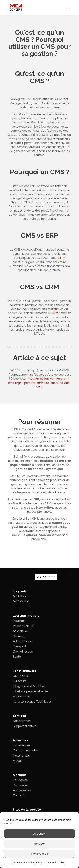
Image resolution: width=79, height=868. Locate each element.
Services (19, 716)
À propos (20, 775)
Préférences (40, 854)
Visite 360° (44, 577)
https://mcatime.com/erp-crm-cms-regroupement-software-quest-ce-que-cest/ (39, 383)
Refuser (39, 844)
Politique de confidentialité (50, 863)
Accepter (39, 834)
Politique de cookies (24, 863)
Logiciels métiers (26, 616)
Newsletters (21, 756)
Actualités (21, 740)
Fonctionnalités (25, 671)
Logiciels (20, 591)
